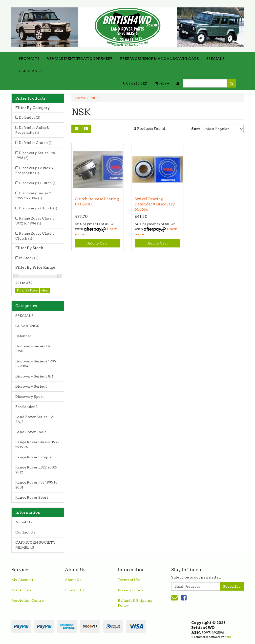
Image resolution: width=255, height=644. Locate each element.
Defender (30, 117)
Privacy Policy (131, 590)
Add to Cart (97, 243)
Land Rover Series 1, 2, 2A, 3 (35, 419)
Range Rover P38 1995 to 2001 (36, 485)
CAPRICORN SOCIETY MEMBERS (35, 545)
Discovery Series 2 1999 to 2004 (33, 196)
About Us (24, 522)
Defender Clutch (36, 143)
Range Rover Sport (32, 497)
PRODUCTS (29, 59)
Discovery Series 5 (31, 386)
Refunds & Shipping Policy (135, 603)
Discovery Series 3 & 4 (34, 376)
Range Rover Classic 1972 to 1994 (35, 221)
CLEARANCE (31, 71)
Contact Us (25, 532)
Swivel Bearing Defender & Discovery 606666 (155, 204)
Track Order (22, 590)
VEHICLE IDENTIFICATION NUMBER (80, 59)
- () (162, 83)
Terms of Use (129, 580)
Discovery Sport (30, 397)
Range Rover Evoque (33, 457)
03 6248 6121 (135, 83)
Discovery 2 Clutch (38, 208)
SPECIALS (215, 59)
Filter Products (31, 98)
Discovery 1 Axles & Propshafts (34, 170)
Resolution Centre (28, 600)
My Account (22, 580)
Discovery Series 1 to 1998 (35, 155)
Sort (194, 129)
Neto (228, 637)
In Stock (29, 258)
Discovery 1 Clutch (38, 183)
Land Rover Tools (31, 432)
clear (45, 290)
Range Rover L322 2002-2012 (36, 470)
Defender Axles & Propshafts (32, 130)
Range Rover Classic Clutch (35, 236)
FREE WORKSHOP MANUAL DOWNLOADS (159, 59)
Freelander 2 (26, 407)
